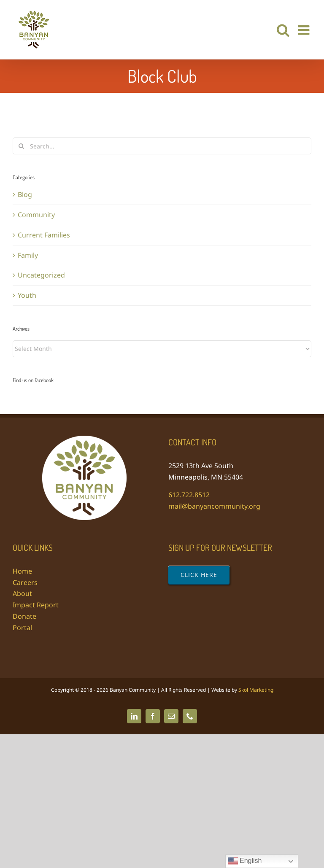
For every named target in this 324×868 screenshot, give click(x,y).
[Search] (21, 146)
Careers (25, 582)
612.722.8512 (189, 495)
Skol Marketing (256, 690)
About (22, 593)
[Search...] (162, 146)
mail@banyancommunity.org (214, 506)
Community (36, 215)
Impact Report (36, 605)
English (245, 861)
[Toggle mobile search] (283, 30)
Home (22, 571)
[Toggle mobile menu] (305, 30)
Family (28, 255)
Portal (22, 628)
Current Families (44, 235)
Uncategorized (41, 275)
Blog (25, 194)
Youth (27, 295)
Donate (24, 616)
